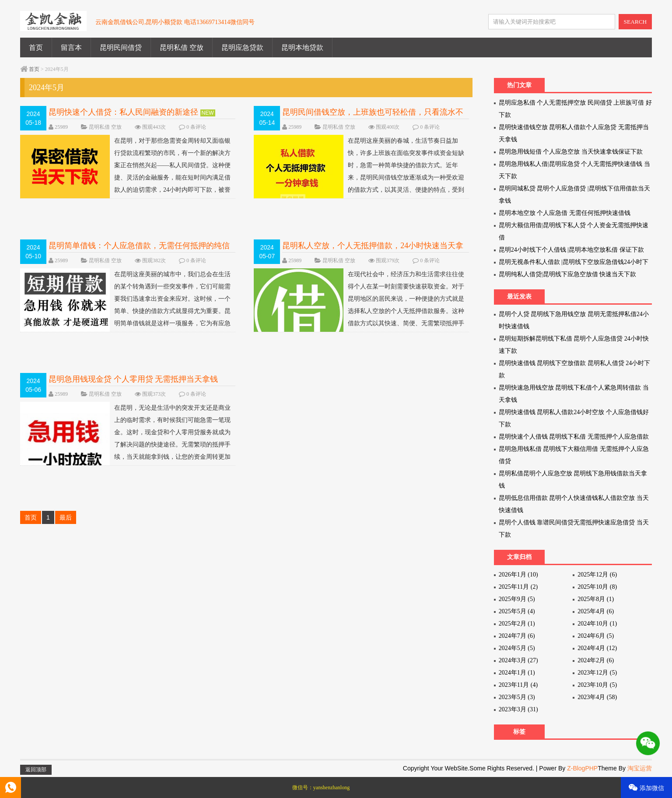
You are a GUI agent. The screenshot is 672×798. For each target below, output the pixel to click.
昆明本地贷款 (302, 47)
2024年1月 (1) (517, 673)
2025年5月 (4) (517, 611)
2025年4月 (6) (596, 611)
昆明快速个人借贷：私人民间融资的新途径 (123, 112)
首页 (36, 47)
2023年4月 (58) (597, 697)
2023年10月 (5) (597, 685)
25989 (61, 127)
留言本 (71, 47)
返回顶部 (36, 770)
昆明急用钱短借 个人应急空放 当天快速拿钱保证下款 (571, 152)
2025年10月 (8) (597, 587)
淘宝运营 (640, 768)
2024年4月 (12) (597, 648)
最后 (66, 517)
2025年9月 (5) (517, 599)
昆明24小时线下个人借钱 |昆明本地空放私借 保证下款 (571, 250)
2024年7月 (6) (517, 636)
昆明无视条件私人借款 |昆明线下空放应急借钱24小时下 (574, 262)
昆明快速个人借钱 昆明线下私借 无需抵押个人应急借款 (574, 437)
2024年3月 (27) (518, 660)
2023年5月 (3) (517, 697)
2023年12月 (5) (597, 673)
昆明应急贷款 (242, 47)
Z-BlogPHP (582, 768)
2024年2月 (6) (596, 660)
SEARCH (635, 22)
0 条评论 (196, 127)
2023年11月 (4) (518, 685)
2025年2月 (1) (517, 624)
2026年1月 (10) (518, 575)
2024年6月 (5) (596, 636)
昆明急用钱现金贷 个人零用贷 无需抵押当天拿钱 (133, 379)
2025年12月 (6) (597, 575)
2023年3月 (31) (518, 709)
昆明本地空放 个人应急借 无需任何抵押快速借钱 (565, 213)
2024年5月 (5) (517, 648)
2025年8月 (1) (596, 599)
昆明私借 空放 (182, 47)
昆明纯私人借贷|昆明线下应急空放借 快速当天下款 (567, 274)
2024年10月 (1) (597, 624)
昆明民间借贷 (121, 47)
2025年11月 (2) (518, 587)
